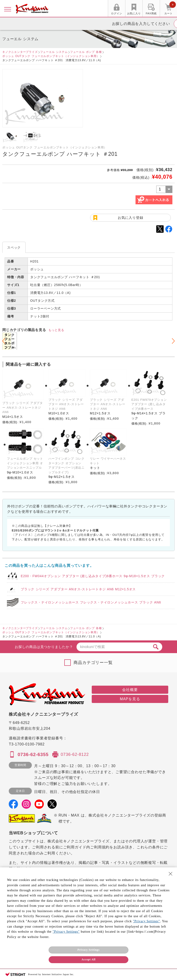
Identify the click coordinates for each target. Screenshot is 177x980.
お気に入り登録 (131, 218)
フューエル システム (54, 52)
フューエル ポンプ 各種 (86, 52)
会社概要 (130, 690)
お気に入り (134, 13)
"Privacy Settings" (146, 921)
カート (170, 9)
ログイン (117, 13)
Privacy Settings (88, 950)
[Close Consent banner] (171, 874)
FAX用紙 (151, 13)
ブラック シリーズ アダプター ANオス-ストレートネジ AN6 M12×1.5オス (78, 589)
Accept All (88, 959)
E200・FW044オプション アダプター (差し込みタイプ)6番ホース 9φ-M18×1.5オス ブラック (93, 576)
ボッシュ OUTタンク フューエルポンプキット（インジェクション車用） (51, 56)
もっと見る (56, 330)
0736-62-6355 (33, 754)
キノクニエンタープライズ (20, 52)
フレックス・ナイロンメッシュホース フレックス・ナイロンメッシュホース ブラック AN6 (91, 602)
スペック (14, 247)
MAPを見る (130, 699)
